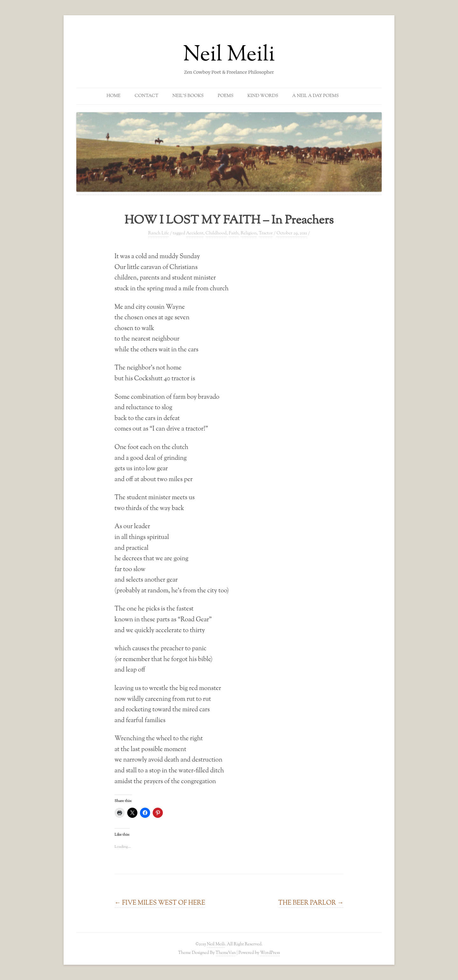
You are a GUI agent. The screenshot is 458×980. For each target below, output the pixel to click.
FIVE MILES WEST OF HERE (160, 903)
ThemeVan (226, 953)
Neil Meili (229, 55)
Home (114, 96)
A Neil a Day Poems (316, 96)
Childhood (216, 233)
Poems (226, 96)
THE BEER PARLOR (311, 903)
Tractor (266, 233)
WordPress (270, 953)
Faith (234, 233)
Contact (146, 96)
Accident (195, 233)
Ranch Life (159, 233)
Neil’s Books (188, 96)
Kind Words (263, 96)
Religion (249, 233)
